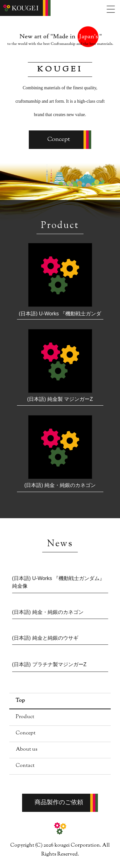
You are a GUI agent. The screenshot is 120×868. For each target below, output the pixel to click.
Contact (25, 766)
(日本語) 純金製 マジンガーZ (60, 399)
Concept (59, 140)
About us (27, 750)
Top (20, 701)
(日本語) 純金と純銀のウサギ (45, 638)
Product (25, 717)
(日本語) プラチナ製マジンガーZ (49, 664)
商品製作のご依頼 (59, 803)
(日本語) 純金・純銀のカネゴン (60, 485)
